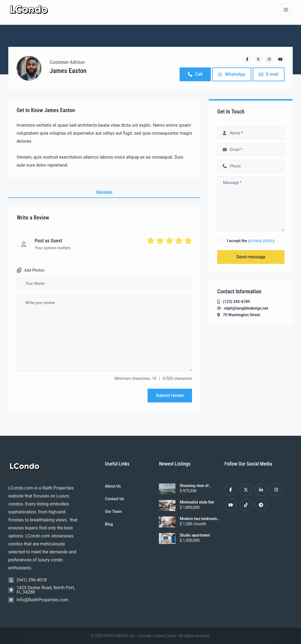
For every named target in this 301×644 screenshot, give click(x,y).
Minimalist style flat (197, 502)
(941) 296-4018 (32, 580)
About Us (113, 486)
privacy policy (262, 241)
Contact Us (115, 499)
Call (195, 74)
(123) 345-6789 (236, 302)
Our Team (114, 512)
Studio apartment (195, 535)
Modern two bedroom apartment (198, 519)
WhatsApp (232, 74)
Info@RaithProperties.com (42, 600)
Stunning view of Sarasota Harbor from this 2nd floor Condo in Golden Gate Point (199, 486)
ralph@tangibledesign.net (246, 308)
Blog (109, 524)
